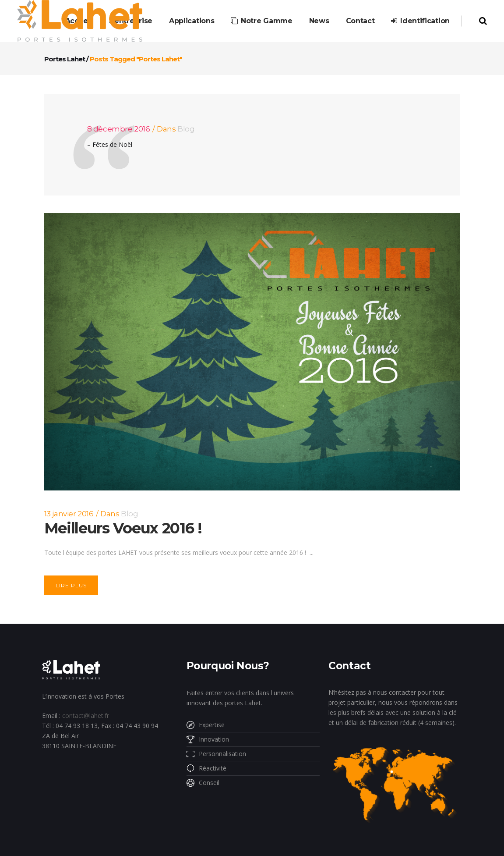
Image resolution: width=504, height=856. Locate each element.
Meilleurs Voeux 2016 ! (123, 528)
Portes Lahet (65, 59)
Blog (186, 129)
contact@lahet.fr (86, 716)
